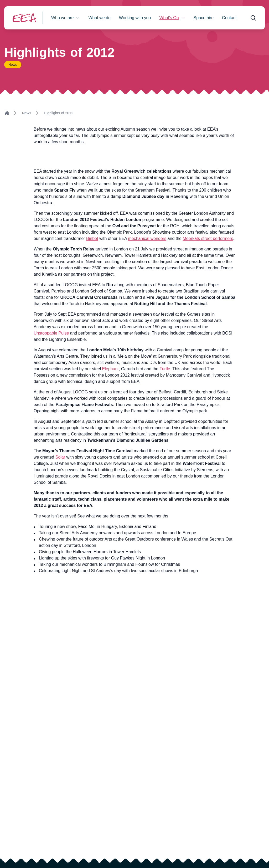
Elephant (110, 369)
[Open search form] (253, 18)
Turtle (165, 369)
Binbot (92, 238)
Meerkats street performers (208, 238)
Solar (60, 457)
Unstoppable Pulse (51, 333)
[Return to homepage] (24, 18)
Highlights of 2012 (59, 113)
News (27, 113)
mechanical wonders (147, 238)
